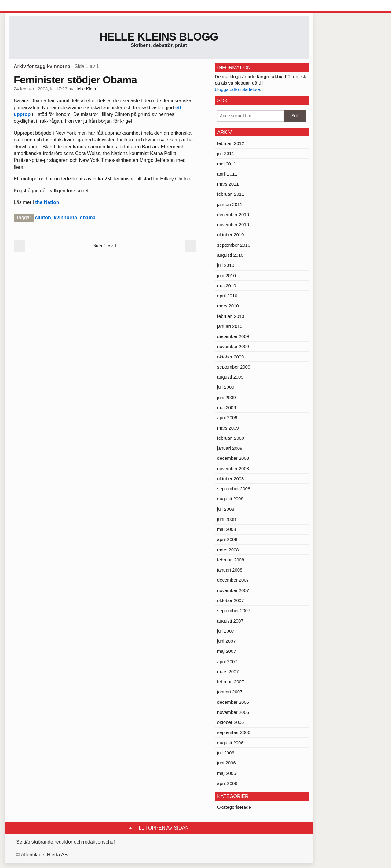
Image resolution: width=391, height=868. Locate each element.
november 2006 (233, 712)
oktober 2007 (231, 600)
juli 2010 (226, 265)
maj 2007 (227, 651)
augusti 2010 (230, 255)
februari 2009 (231, 438)
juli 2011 (226, 153)
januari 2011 (230, 204)
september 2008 (234, 489)
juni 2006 (227, 763)
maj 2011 (227, 164)
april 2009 (227, 418)
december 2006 (233, 702)
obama (88, 218)
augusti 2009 (230, 377)
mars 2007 (228, 672)
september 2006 (234, 732)
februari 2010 (231, 316)
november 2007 (233, 590)
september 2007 (234, 610)
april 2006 (227, 783)
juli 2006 (226, 753)
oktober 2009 (231, 357)
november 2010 (233, 225)
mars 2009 (228, 428)
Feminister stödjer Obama (75, 80)
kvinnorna (65, 218)
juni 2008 (227, 519)
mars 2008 (228, 550)
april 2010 (227, 296)
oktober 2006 (231, 722)
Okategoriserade (234, 807)
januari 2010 (230, 326)
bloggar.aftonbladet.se (237, 89)
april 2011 (227, 174)
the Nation (47, 202)
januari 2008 (230, 570)
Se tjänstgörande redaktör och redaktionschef (66, 842)
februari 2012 (231, 143)
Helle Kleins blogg (159, 37)
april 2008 (227, 539)
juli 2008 (226, 509)
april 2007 (227, 661)
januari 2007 (230, 692)
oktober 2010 (231, 235)
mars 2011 (228, 184)
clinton (43, 218)
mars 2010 (228, 306)
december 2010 (233, 214)
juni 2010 (227, 276)
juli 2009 (226, 387)
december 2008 (233, 458)
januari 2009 (230, 448)
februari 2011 (231, 194)
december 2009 (233, 336)
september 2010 (234, 245)
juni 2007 (227, 641)
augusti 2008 (230, 499)
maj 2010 (227, 286)
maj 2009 (227, 407)
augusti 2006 (230, 743)
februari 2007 (231, 682)
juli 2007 (226, 631)
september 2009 (234, 367)
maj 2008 (227, 529)
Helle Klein (85, 89)
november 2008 (233, 469)
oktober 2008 (231, 479)
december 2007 (233, 580)
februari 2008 (231, 560)
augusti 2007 (230, 621)
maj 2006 (227, 773)
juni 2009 (227, 397)
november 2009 (233, 346)
